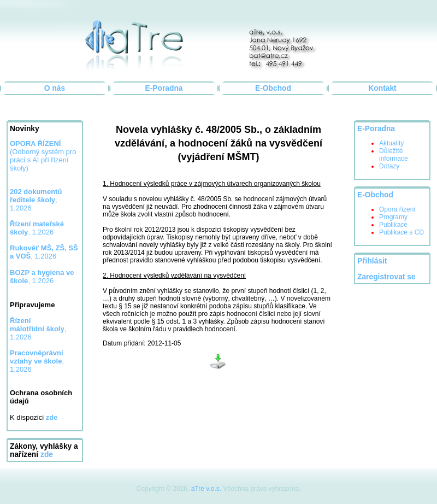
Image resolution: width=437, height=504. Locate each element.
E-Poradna (164, 88)
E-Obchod (273, 88)
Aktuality (391, 143)
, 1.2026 (37, 228)
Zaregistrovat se (386, 277)
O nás (55, 88)
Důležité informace (394, 155)
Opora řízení (397, 209)
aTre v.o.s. (206, 489)
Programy (393, 217)
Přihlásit (372, 261)
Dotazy (389, 166)
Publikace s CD (401, 232)
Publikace (393, 225)
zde (47, 455)
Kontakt (382, 88)
